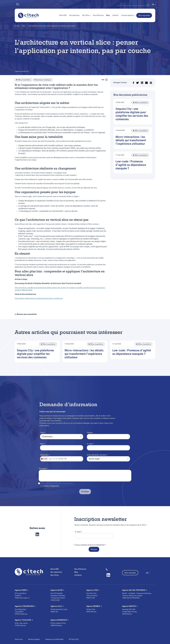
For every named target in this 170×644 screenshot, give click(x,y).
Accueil (17, 26)
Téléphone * (45, 455)
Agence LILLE (57, 606)
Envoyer (94, 550)
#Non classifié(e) (23, 80)
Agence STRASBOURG (25, 606)
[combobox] (44, 459)
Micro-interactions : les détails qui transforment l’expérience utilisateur (131, 141)
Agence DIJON (57, 590)
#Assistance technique (43, 80)
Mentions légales (34, 639)
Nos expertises (74, 15)
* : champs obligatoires (50, 486)
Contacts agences (127, 15)
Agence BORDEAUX (60, 620)
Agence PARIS (22, 590)
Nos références (98, 15)
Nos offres (86, 15)
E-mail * (90, 444)
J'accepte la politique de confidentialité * (57, 483)
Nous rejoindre (144, 16)
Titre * (43, 433)
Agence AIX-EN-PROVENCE (135, 590)
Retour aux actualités (27, 314)
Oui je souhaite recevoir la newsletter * (91, 545)
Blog (108, 15)
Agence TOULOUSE (24, 620)
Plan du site (19, 639)
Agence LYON (93, 590)
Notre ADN (63, 15)
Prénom (90, 433)
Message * (43, 468)
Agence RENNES (94, 606)
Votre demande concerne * (97, 455)
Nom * (43, 444)
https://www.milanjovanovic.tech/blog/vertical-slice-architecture (39, 298)
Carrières (115, 15)
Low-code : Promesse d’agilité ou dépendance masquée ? (131, 165)
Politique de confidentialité (54, 639)
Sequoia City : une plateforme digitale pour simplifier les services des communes (35, 354)
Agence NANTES (130, 606)
